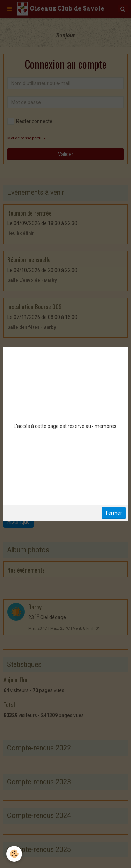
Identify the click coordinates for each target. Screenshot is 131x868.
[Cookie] (14, 854)
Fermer (114, 513)
